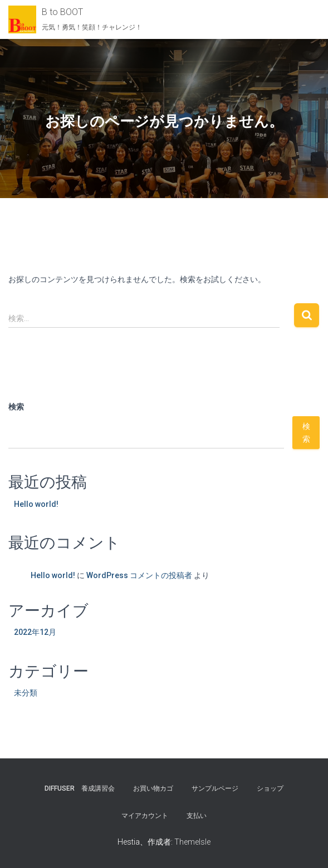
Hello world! (36, 504)
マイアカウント (145, 816)
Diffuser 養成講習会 (80, 788)
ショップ (270, 788)
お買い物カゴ (153, 788)
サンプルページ (215, 788)
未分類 (26, 693)
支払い (197, 816)
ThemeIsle (192, 842)
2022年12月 (35, 632)
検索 (16, 407)
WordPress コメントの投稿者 (139, 575)
